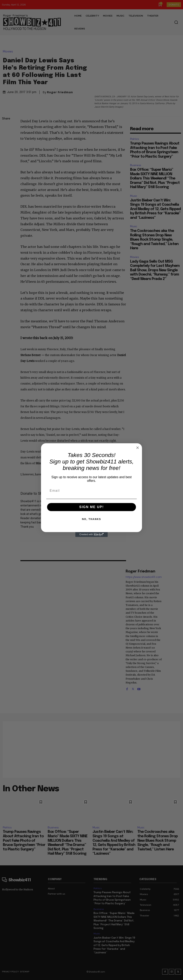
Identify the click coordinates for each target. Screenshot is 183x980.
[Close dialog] (138, 448)
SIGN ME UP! (91, 507)
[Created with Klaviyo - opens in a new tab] (91, 535)
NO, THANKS (92, 519)
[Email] (91, 491)
